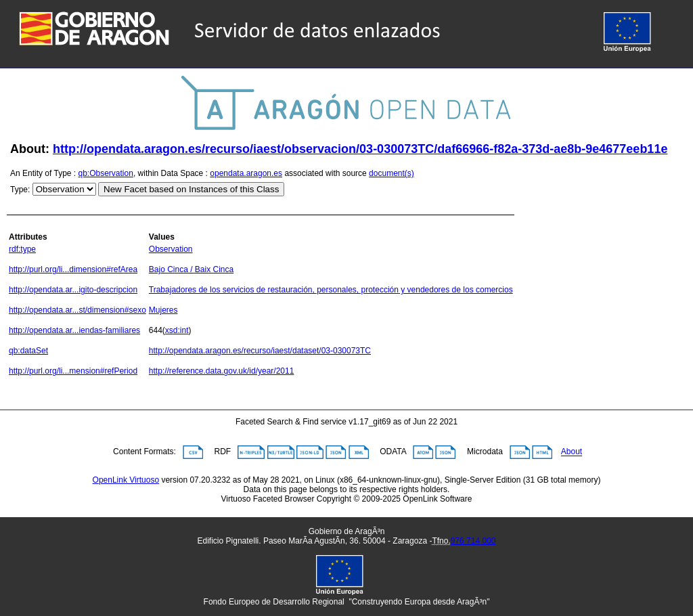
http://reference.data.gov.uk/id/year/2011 (222, 371)
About (572, 452)
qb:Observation (106, 173)
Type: (20, 190)
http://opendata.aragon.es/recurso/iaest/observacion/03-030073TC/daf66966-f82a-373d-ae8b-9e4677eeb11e (360, 149)
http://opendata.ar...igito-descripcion (73, 290)
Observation (171, 249)
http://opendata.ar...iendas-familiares (74, 330)
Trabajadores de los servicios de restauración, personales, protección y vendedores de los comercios (331, 290)
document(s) (392, 173)
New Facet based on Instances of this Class (191, 189)
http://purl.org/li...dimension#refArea (73, 269)
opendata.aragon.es (246, 173)
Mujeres (163, 310)
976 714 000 (473, 541)
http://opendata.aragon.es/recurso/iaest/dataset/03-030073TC (260, 351)
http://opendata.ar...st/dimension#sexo (77, 310)
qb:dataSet (28, 351)
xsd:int (177, 330)
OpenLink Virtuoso (126, 480)
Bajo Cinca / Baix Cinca (191, 269)
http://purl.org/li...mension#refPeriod (73, 371)
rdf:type (22, 249)
